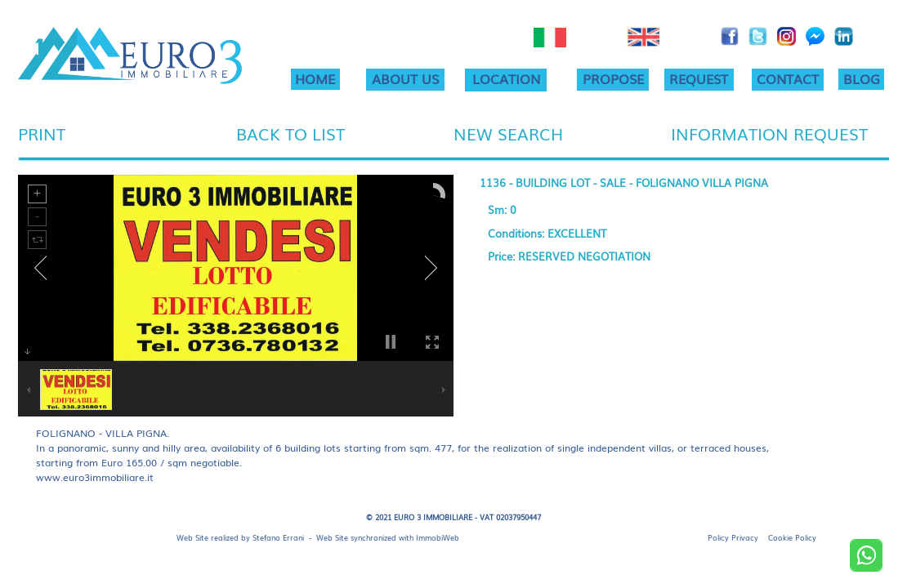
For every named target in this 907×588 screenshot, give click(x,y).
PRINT (42, 133)
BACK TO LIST (290, 133)
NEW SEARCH (508, 133)
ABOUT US (405, 78)
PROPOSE (613, 78)
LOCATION (506, 78)
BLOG (862, 78)
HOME (315, 78)
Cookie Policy (792, 537)
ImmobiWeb (438, 537)
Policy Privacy (733, 537)
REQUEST (699, 78)
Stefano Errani (278, 537)
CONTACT (788, 78)
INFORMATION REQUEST (769, 133)
